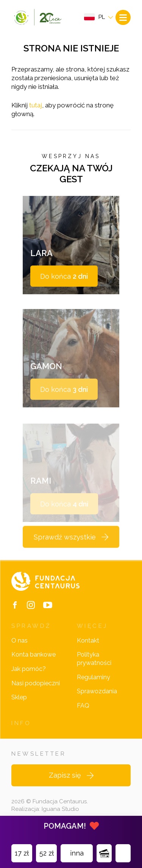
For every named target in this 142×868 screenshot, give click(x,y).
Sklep (19, 697)
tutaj (36, 105)
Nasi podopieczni (36, 683)
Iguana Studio (60, 809)
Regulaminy (94, 677)
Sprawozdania (97, 691)
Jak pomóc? (29, 669)
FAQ (83, 706)
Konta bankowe (34, 654)
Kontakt (88, 641)
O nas (20, 641)
